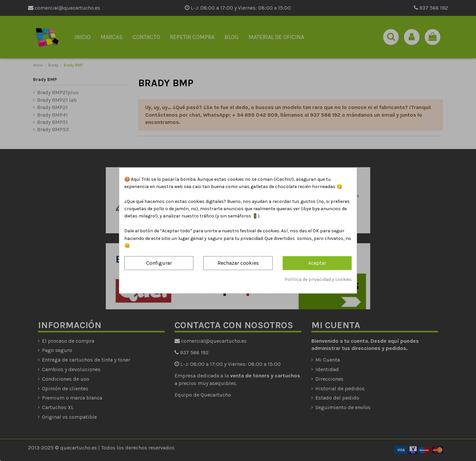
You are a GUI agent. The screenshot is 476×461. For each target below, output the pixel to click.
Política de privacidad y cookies (318, 279)
